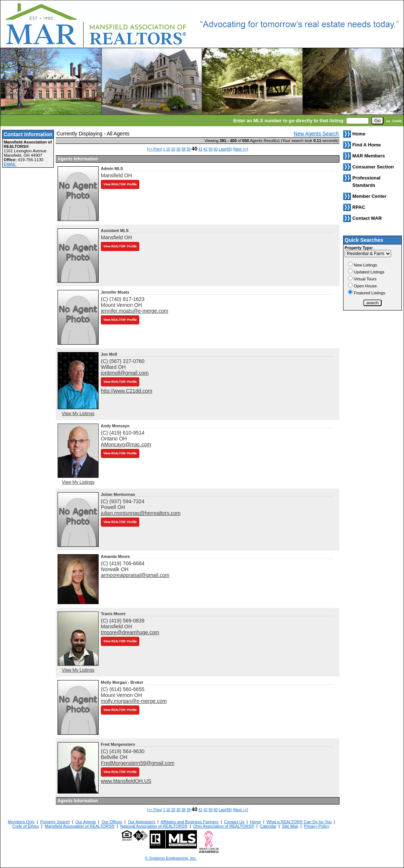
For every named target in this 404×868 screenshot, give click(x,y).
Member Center (369, 196)
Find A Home (367, 145)
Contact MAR (367, 218)
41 (200, 149)
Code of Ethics (26, 826)
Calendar (268, 826)
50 (211, 149)
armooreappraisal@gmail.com (135, 575)
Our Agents (86, 822)
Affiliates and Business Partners (190, 822)
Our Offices (112, 822)
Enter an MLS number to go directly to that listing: (289, 121)
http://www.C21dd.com (126, 391)
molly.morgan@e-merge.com (134, 701)
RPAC (359, 207)
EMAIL (10, 164)
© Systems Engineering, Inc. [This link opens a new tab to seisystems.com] (171, 858)
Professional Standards (366, 181)
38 (183, 149)
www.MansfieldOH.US (126, 781)
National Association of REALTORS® (154, 826)
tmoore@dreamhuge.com (130, 632)
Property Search (55, 822)
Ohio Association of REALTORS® (224, 826)
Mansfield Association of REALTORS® (80, 826)
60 (216, 149)
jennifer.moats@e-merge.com (135, 311)
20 (173, 149)
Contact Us (234, 822)
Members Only (21, 822)
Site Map (290, 826)
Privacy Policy (317, 826)
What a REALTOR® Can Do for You (299, 822)
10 (168, 149)
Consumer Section (373, 167)
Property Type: (359, 248)
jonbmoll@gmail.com (125, 373)
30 (178, 149)
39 (189, 149)
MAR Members (369, 156)
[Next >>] (241, 149)
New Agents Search (316, 134)
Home (256, 822)
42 (205, 149)
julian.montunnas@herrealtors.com (141, 513)
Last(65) (226, 149)
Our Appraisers (142, 822)
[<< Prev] (155, 149)
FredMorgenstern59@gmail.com (138, 763)
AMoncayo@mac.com (126, 444)
